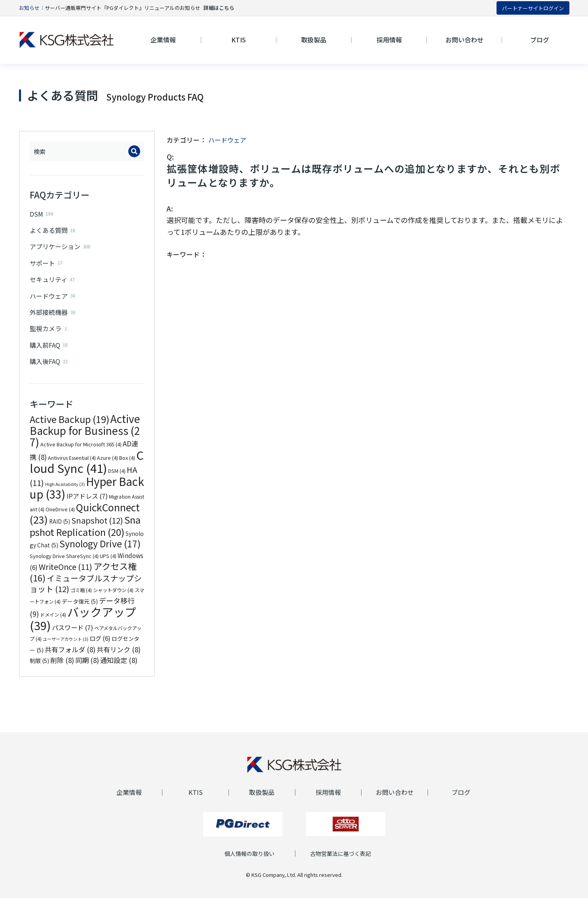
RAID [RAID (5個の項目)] (60, 528)
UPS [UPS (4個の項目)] (108, 563)
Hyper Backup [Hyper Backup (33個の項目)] (87, 494)
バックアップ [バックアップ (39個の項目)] (83, 625)
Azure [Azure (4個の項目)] (108, 465)
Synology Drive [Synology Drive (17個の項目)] (100, 550)
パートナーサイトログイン (533, 8)
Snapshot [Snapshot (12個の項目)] (97, 527)
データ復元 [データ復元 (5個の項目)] (80, 608)
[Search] (134, 151)
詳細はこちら (219, 8)
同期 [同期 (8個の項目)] (87, 667)
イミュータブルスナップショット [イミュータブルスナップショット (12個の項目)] (86, 590)
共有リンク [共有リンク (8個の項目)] (119, 656)
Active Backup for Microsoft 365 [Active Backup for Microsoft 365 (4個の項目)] (81, 451)
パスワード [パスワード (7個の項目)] (72, 634)
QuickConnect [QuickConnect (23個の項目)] (85, 520)
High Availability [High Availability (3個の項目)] (65, 491)
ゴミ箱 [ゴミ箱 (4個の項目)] (81, 597)
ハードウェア (227, 140)
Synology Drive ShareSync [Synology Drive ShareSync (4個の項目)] (64, 563)
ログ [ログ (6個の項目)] (100, 645)
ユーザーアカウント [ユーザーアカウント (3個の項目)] (66, 646)
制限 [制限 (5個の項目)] (39, 667)
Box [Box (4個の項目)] (127, 465)
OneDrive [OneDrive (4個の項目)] (60, 516)
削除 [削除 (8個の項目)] (62, 667)
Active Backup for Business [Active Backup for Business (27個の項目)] (85, 437)
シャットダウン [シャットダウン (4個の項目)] (113, 597)
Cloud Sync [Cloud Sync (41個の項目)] (87, 468)
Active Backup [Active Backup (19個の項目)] (69, 426)
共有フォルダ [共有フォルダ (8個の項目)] (70, 656)
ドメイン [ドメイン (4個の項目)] (53, 621)
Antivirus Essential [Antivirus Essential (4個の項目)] (72, 465)
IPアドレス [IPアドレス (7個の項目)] (87, 503)
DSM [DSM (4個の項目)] (117, 478)
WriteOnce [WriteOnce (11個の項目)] (66, 573)
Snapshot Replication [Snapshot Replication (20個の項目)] (85, 532)
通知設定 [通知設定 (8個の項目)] (119, 667)
